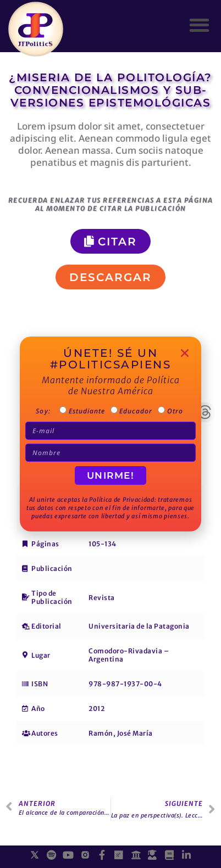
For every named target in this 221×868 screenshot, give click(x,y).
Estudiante (87, 412)
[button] (199, 25)
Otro (173, 412)
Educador (136, 412)
